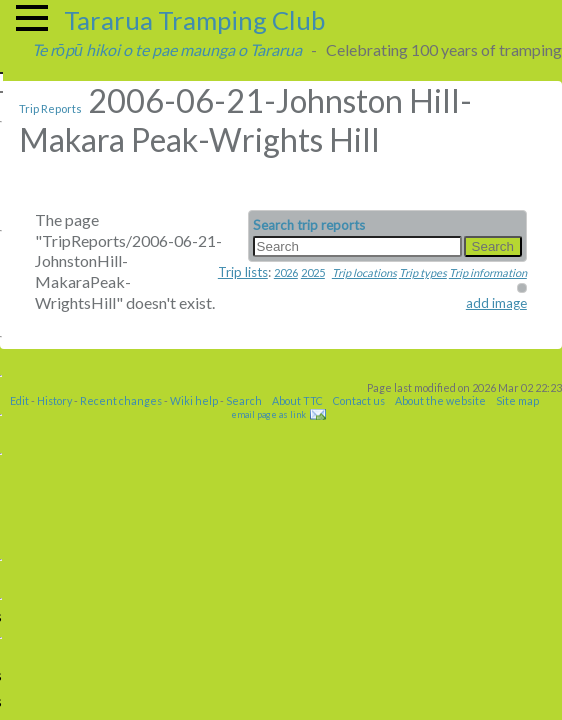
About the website (440, 400)
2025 (313, 272)
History (54, 400)
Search (244, 400)
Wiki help (194, 400)
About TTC (297, 400)
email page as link (268, 414)
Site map (517, 400)
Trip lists (243, 272)
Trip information (488, 272)
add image (496, 303)
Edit (19, 400)
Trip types (423, 272)
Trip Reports (50, 108)
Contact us (359, 400)
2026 (286, 272)
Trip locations (364, 272)
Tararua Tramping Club (194, 20)
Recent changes (121, 400)
